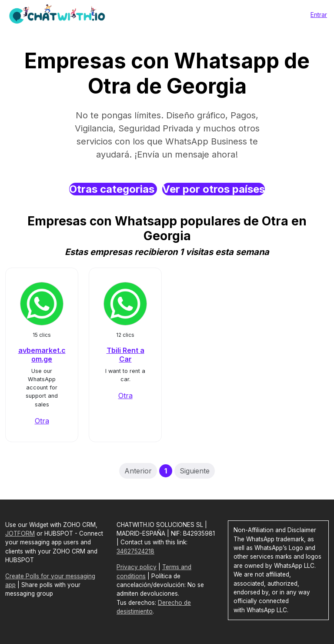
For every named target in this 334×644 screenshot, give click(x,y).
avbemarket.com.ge (42, 354)
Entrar (319, 15)
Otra (42, 421)
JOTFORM (20, 533)
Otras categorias (113, 189)
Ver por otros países (214, 189)
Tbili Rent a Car (125, 354)
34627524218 (135, 551)
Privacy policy (137, 567)
